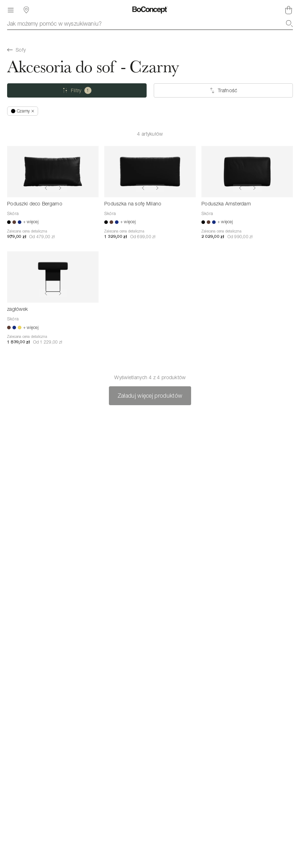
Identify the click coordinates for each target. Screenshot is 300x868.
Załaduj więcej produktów (150, 396)
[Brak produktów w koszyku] (289, 10)
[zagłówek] (53, 277)
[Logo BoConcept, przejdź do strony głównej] (150, 10)
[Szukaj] (289, 23)
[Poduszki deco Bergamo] (53, 172)
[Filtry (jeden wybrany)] (77, 90)
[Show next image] (60, 188)
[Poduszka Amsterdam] (247, 172)
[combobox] (150, 23)
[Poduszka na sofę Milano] (150, 172)
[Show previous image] (46, 188)
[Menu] (11, 10)
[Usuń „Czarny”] (23, 111)
